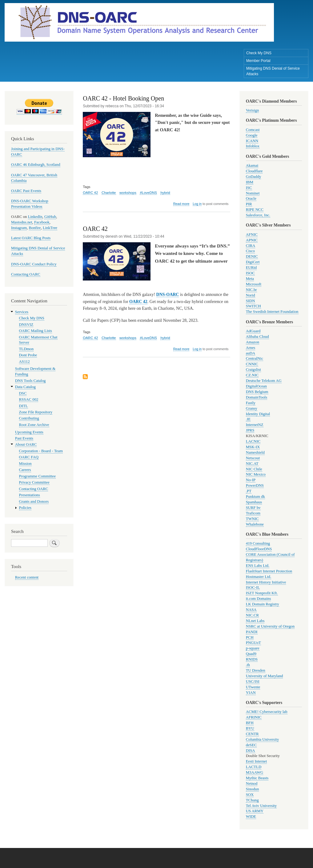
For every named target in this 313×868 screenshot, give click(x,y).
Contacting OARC (26, 274)
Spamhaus (254, 502)
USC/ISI (253, 682)
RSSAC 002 (29, 399)
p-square (253, 648)
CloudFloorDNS (259, 549)
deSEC (251, 745)
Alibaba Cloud (257, 337)
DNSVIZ (26, 325)
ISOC (250, 273)
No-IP (251, 480)
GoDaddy (254, 177)
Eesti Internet (257, 761)
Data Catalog (25, 387)
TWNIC (252, 519)
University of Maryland (265, 676)
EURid (251, 268)
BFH (250, 723)
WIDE (251, 817)
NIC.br (251, 290)
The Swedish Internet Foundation (272, 312)
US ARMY (255, 811)
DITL (24, 406)
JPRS (250, 430)
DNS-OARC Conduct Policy (34, 264)
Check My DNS (259, 53)
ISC (249, 188)
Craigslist (253, 370)
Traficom (253, 513)
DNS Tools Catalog (30, 381)
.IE (248, 419)
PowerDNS (255, 485)
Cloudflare (254, 171)
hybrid (165, 193)
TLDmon (26, 349)
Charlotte (109, 193)
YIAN (251, 693)
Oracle (251, 199)
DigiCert (253, 262)
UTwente (253, 687)
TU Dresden (256, 670)
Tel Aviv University (261, 806)
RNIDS (252, 659)
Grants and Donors (34, 502)
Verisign (253, 110)
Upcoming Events (29, 432)
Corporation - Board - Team (41, 451)
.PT (249, 491)
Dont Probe (28, 355)
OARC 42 (90, 193)
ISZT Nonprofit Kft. (262, 593)
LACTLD (254, 767)
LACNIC (253, 441)
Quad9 (251, 654)
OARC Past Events (26, 191)
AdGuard (253, 331)
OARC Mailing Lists (36, 331)
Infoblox (253, 146)
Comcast (253, 130)
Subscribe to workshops (85, 377)
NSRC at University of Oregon (270, 626)
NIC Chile (254, 469)
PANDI (252, 632)
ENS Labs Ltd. (258, 566)
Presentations (30, 495)
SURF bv (253, 508)
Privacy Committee (34, 482)
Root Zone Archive (34, 425)
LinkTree (50, 228)
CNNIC (252, 364)
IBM (250, 182)
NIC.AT (252, 464)
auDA (251, 353)
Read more (181, 204)
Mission (25, 464)
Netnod (252, 784)
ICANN (252, 141)
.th (248, 665)
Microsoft (254, 284)
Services (22, 312)
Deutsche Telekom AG (264, 381)
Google (252, 135)
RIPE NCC (255, 210)
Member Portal (258, 61)
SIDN (251, 301)
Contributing (29, 418)
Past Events (24, 438)
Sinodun (253, 789)
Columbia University (263, 739)
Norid (251, 295)
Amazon (253, 342)
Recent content (27, 577)
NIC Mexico (256, 474)
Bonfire (35, 228)
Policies (25, 508)
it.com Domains (259, 599)
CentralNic (255, 358)
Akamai (252, 166)
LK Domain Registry (263, 604)
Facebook (42, 222)
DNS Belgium (257, 392)
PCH (250, 637)
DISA (251, 751)
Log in (197, 204)
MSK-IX (253, 447)
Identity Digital (258, 414)
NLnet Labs (255, 621)
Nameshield (255, 452)
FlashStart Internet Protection (269, 571)
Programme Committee (38, 476)
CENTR (252, 734)
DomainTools (257, 397)
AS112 (24, 362)
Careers (25, 470)
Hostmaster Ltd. (259, 577)
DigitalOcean (256, 386)
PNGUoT (253, 643)
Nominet (253, 193)
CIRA (251, 246)
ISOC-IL (253, 588)
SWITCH (253, 306)
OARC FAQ (29, 457)
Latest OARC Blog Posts (31, 238)
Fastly (251, 403)
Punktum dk (255, 497)
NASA (251, 610)
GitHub (50, 217)
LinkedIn (35, 217)
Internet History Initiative (266, 582)
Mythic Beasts (257, 778)
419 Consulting (258, 543)
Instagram (19, 228)
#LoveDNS (148, 193)
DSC (23, 393)
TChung (252, 800)
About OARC (26, 444)
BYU (250, 728)
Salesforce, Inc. (258, 215)
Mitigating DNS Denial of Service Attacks (273, 71)
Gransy (252, 408)
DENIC (252, 256)
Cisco (250, 251)
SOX (250, 795)
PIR (249, 204)
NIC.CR (252, 615)
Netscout (253, 458)
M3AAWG (255, 772)
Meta (250, 279)
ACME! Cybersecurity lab (267, 712)
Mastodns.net (22, 222)
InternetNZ (255, 425)
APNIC (252, 240)
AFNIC (252, 235)
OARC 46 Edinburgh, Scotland (36, 165)
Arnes (251, 348)
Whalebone (255, 524)
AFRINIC (254, 717)
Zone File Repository (36, 412)
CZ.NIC (252, 375)
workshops (128, 193)
